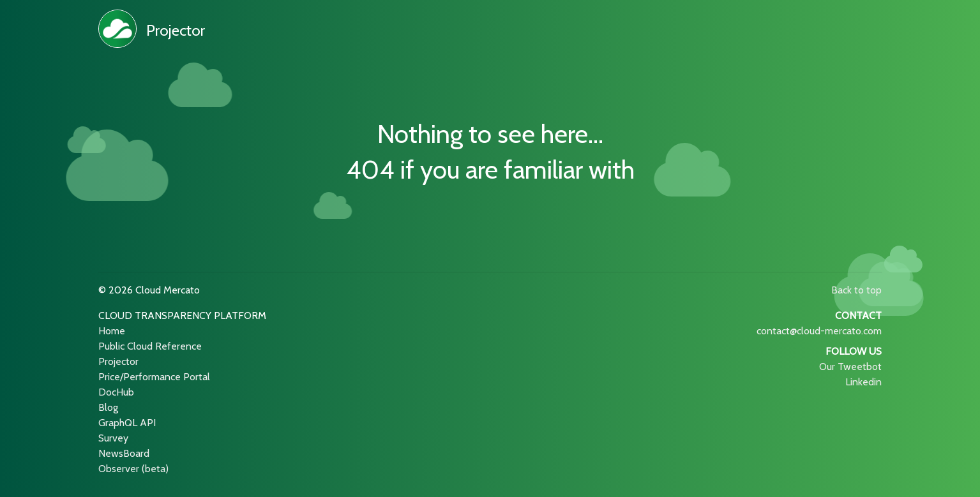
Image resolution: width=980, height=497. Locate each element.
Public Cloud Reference (150, 346)
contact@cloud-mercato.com (819, 331)
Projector (176, 30)
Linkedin (863, 382)
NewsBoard (124, 453)
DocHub (116, 392)
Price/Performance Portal (154, 377)
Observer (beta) (133, 469)
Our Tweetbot (850, 367)
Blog (108, 407)
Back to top (856, 290)
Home (112, 331)
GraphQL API (127, 423)
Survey (113, 438)
